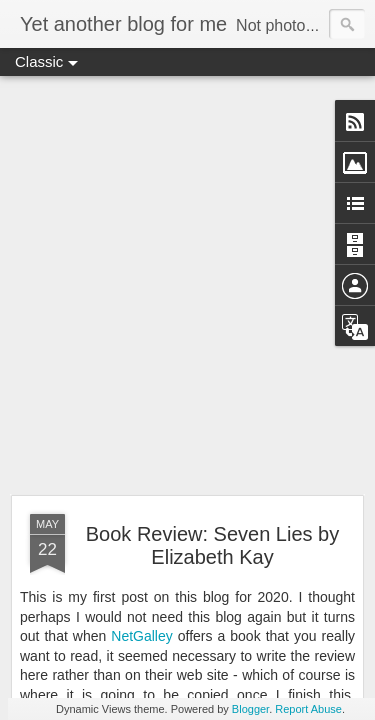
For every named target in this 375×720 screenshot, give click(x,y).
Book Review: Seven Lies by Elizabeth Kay (212, 545)
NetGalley (141, 636)
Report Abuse (308, 709)
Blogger (250, 709)
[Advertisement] (187, 286)
